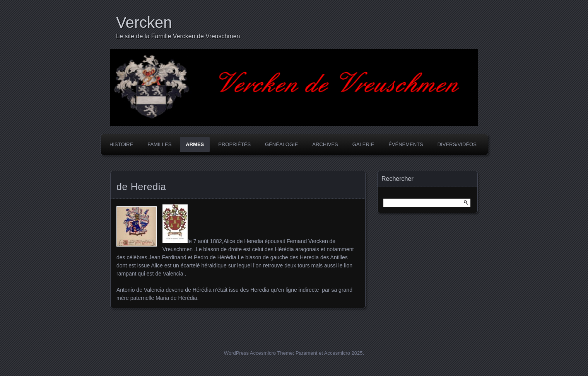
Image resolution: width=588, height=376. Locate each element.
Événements (406, 144)
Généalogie (281, 144)
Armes (195, 144)
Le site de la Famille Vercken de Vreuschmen (178, 36)
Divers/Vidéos (457, 144)
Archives (325, 144)
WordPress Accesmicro (250, 353)
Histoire (121, 144)
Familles (159, 144)
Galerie (363, 144)
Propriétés (234, 144)
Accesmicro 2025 (344, 353)
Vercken (144, 22)
